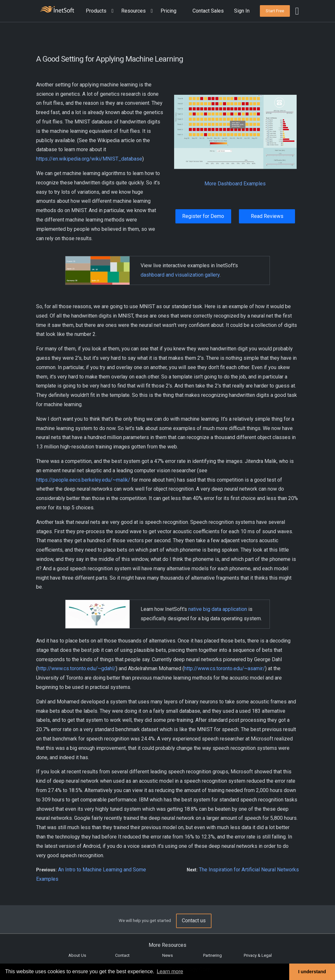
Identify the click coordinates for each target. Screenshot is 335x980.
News (167, 955)
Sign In (242, 11)
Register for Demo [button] (203, 216)
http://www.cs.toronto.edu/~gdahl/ (77, 668)
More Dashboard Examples (235, 184)
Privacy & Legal (258, 955)
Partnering (212, 955)
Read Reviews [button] (267, 216)
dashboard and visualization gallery (180, 275)
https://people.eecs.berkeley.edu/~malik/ (83, 480)
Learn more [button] (170, 971)
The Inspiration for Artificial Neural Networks (249, 870)
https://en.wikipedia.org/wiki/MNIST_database (89, 159)
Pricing (168, 11)
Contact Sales (208, 11)
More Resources (167, 945)
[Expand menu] (111, 11)
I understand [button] (312, 972)
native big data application (218, 609)
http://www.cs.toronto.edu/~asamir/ (225, 668)
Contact (122, 955)
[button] (101, 11)
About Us (77, 955)
